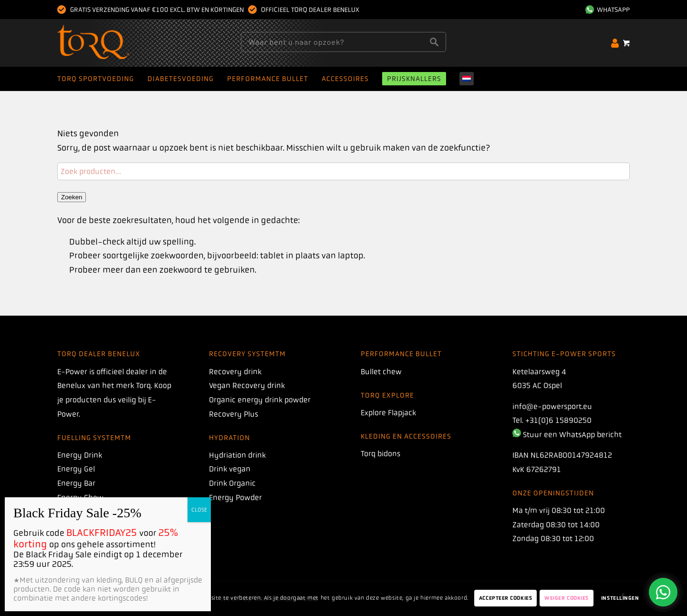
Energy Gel (76, 469)
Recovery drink (235, 372)
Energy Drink (80, 455)
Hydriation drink (237, 455)
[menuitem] (605, 10)
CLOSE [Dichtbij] (199, 510)
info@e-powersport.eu (552, 406)
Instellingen (620, 598)
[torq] (112, 43)
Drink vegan (230, 469)
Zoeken (72, 197)
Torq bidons (380, 454)
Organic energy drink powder (260, 400)
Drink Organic (232, 483)
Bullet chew (381, 372)
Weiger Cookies (567, 598)
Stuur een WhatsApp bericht (572, 435)
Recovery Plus (234, 414)
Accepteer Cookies (505, 598)
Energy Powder (235, 498)
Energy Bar (76, 483)
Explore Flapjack (388, 413)
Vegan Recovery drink (247, 385)
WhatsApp (608, 10)
